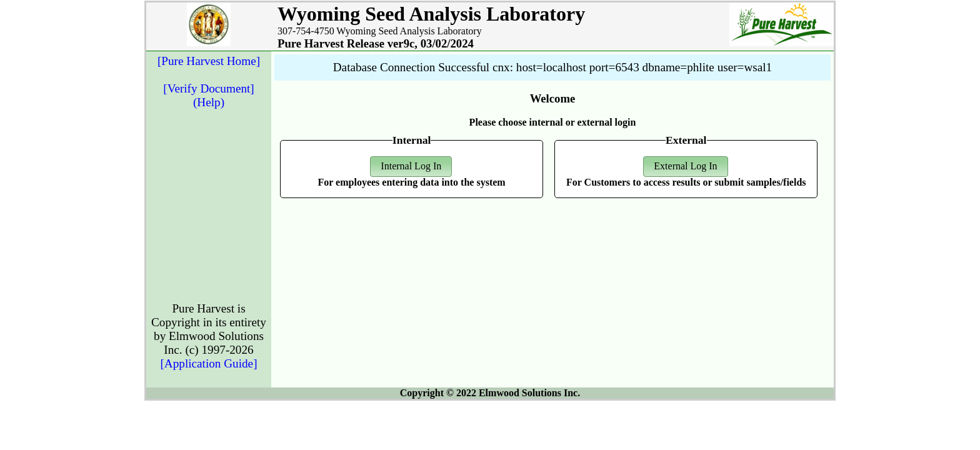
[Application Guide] (208, 363)
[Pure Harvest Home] (209, 61)
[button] (411, 167)
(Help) (209, 102)
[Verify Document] (208, 88)
